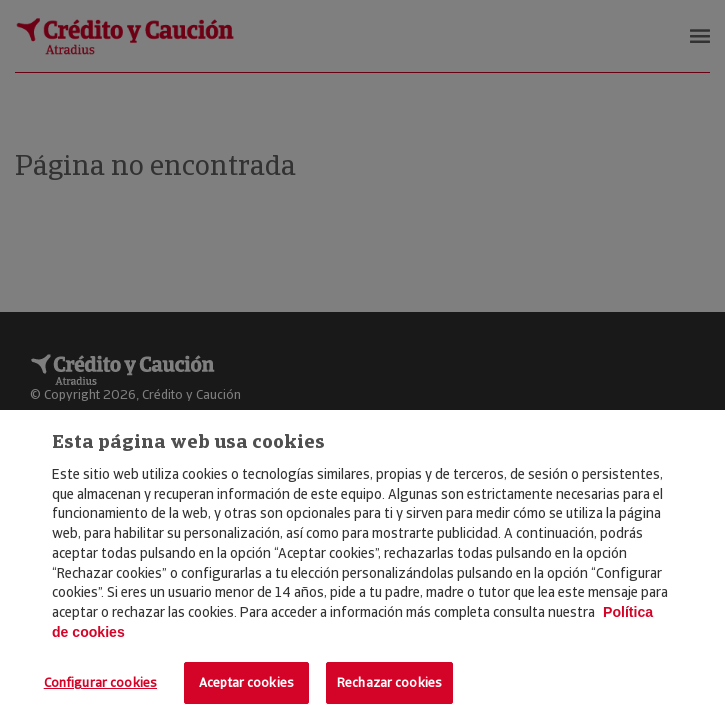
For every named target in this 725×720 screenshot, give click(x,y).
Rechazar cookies (389, 682)
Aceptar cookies (246, 682)
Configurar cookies (100, 682)
